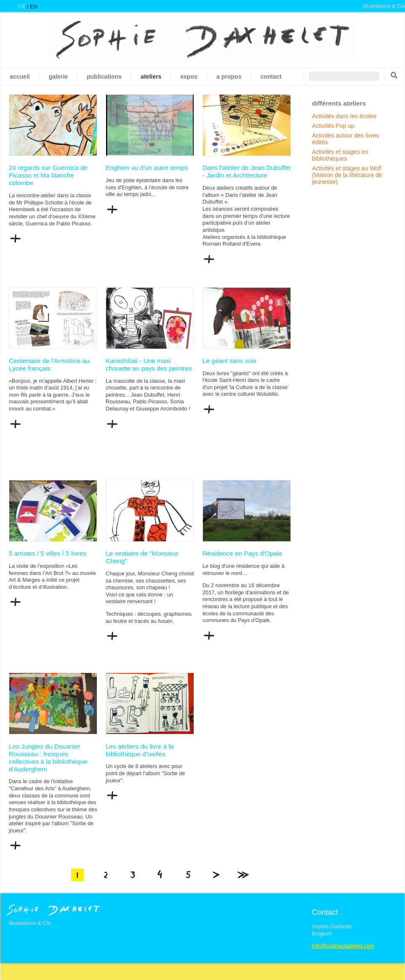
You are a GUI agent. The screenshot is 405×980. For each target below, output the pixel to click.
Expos (189, 77)
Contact (271, 77)
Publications (104, 77)
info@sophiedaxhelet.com (343, 946)
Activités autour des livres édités (346, 139)
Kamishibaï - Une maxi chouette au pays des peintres (149, 364)
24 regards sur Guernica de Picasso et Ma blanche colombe (48, 175)
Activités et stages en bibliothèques (340, 155)
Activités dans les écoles (344, 116)
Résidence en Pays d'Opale (242, 553)
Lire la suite (15, 239)
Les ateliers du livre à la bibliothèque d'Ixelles (140, 750)
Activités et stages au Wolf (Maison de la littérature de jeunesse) (347, 175)
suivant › (216, 875)
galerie (58, 77)
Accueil (20, 77)
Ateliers (151, 77)
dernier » (243, 875)
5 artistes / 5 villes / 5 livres (48, 553)
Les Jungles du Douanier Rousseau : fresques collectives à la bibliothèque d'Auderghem (48, 758)
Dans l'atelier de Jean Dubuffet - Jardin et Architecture (246, 171)
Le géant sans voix (229, 361)
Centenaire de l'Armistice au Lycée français (49, 364)
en (34, 7)
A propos (229, 77)
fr (21, 7)
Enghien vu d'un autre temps (147, 168)
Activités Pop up (333, 126)
